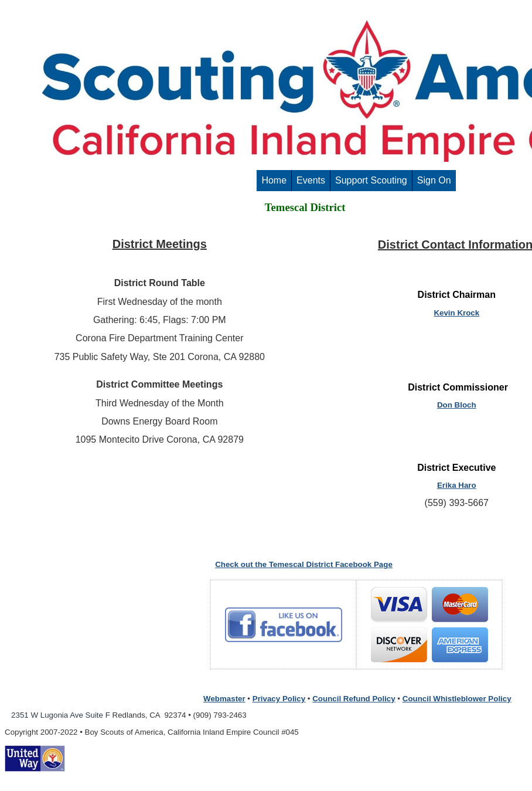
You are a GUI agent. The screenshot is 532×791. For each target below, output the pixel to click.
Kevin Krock (456, 313)
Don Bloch (457, 405)
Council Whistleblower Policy (457, 699)
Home (274, 180)
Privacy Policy (279, 699)
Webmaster (224, 699)
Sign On (434, 180)
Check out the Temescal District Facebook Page (304, 564)
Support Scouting (371, 180)
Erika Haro (457, 485)
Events (311, 180)
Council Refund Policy (354, 699)
